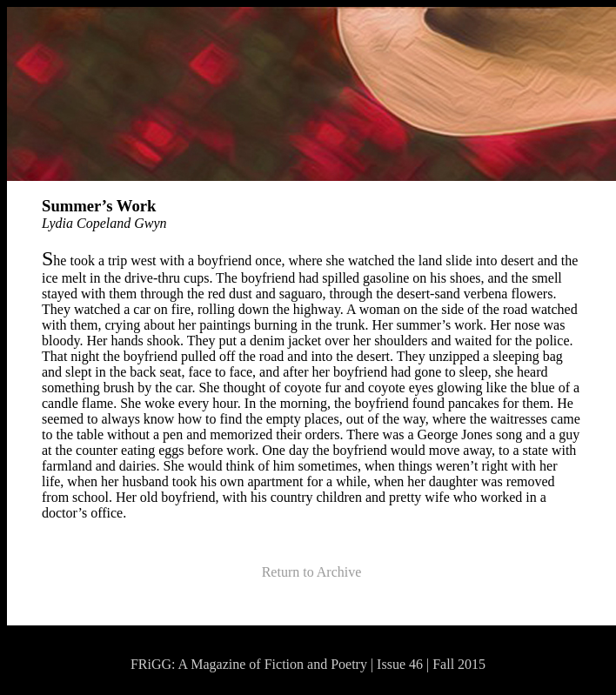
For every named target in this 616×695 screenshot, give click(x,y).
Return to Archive (312, 572)
